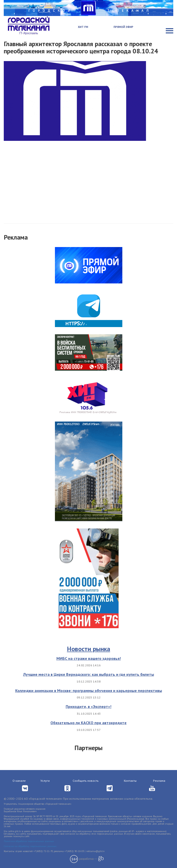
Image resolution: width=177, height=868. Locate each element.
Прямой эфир (123, 27)
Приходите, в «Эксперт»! (88, 706)
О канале (19, 781)
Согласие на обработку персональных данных (30, 846)
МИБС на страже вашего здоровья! (89, 658)
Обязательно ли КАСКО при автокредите (88, 723)
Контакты (130, 781)
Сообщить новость (86, 781)
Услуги (45, 781)
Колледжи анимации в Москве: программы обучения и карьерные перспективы (89, 691)
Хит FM (83, 27)
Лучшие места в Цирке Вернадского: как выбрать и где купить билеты (89, 674)
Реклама (159, 781)
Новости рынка (88, 649)
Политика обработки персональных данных (29, 841)
